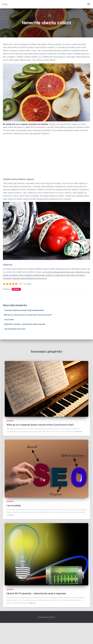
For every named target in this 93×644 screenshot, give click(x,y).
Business (16, 289)
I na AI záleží (9, 320)
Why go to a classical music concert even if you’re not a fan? (28, 315)
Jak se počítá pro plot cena (15, 329)
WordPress (51, 617)
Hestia (40, 617)
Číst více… (79, 432)
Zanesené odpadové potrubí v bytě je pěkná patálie (24, 310)
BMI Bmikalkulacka (38, 127)
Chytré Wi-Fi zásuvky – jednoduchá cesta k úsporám (25, 324)
